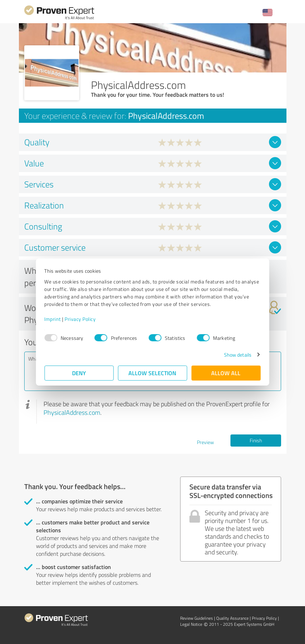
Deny (79, 373)
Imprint (53, 319)
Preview (205, 442)
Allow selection (153, 373)
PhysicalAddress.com (72, 412)
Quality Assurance (232, 618)
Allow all (226, 373)
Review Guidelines (197, 618)
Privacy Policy (80, 319)
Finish (256, 440)
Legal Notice (191, 624)
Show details (237, 355)
